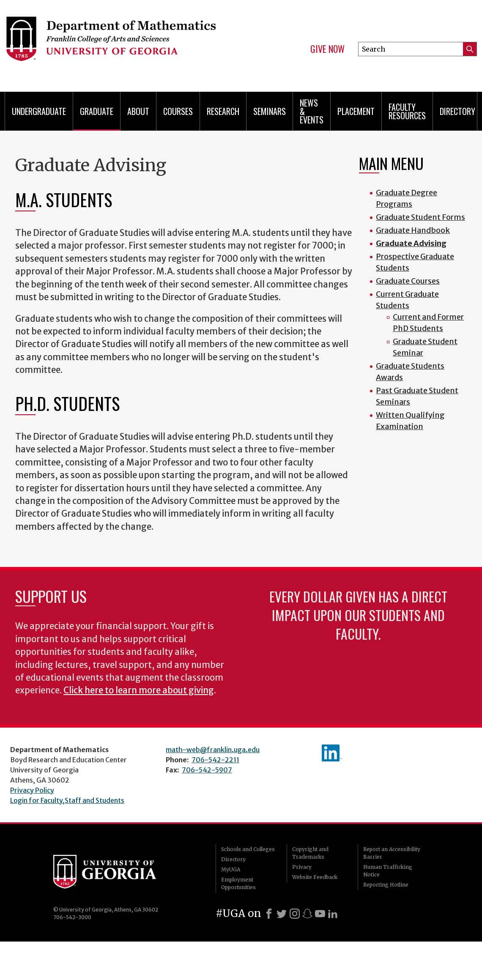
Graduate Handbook (413, 230)
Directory (457, 111)
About (138, 111)
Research (223, 111)
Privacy (302, 867)
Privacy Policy (32, 790)
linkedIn (332, 753)
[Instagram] (295, 914)
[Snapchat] (307, 914)
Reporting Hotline (386, 885)
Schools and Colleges (248, 849)
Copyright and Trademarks (310, 853)
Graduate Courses (408, 281)
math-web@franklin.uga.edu (213, 750)
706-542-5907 (207, 770)
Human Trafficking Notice (388, 871)
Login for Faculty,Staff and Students (67, 800)
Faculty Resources (407, 111)
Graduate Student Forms (420, 217)
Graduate (97, 111)
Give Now (327, 49)
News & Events (312, 111)
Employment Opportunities (238, 883)
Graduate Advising (411, 243)
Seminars (270, 111)
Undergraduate (39, 111)
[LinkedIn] (333, 914)
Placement (356, 111)
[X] (282, 914)
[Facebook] (269, 914)
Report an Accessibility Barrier (392, 853)
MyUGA (231, 869)
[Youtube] (320, 914)
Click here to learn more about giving (139, 690)
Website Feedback (315, 877)
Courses (178, 111)
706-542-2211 (215, 760)
